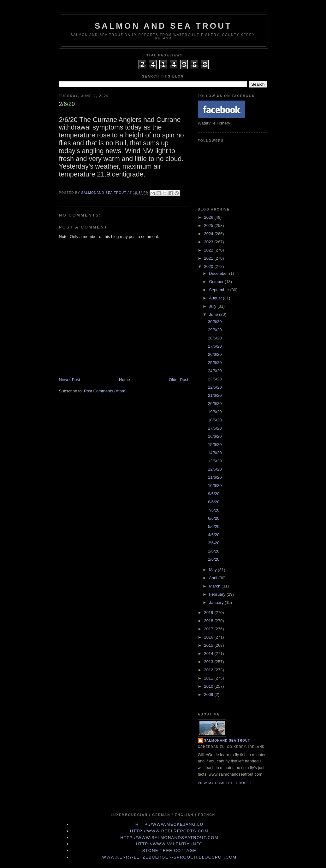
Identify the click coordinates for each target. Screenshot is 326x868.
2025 (209, 226)
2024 (209, 234)
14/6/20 (215, 453)
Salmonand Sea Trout (227, 741)
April (214, 578)
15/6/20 (215, 445)
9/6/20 (214, 494)
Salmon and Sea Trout (163, 26)
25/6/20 (215, 363)
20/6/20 (215, 404)
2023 (209, 242)
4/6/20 (214, 535)
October (217, 282)
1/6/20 (214, 559)
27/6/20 (215, 346)
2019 (209, 613)
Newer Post (70, 380)
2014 (209, 654)
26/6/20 (215, 354)
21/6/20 (215, 395)
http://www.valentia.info (169, 844)
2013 (209, 662)
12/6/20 (215, 469)
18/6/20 (215, 420)
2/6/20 (214, 551)
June (214, 314)
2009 (209, 694)
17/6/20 (215, 428)
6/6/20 (214, 518)
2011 (209, 678)
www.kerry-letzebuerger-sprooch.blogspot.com (169, 857)
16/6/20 (215, 436)
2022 (209, 250)
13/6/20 (215, 461)
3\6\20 (214, 543)
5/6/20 (214, 527)
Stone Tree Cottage (169, 851)
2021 (209, 258)
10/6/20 (215, 486)
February (218, 594)
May (213, 570)
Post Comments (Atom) (105, 391)
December (219, 273)
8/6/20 (214, 502)
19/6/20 (215, 412)
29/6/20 (215, 330)
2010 (209, 686)
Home (124, 380)
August (216, 298)
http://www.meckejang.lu (169, 824)
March (215, 586)
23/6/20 (215, 379)
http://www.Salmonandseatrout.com (169, 838)
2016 (209, 637)
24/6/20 (215, 371)
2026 (209, 217)
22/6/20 (215, 387)
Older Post (178, 380)
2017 (209, 629)
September (219, 290)
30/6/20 (215, 322)
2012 (209, 670)
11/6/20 (215, 477)
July (213, 306)
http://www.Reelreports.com (169, 831)
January (217, 602)
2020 (209, 266)
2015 (209, 645)
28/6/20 (215, 338)
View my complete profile (225, 783)
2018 (209, 621)
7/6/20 (214, 510)
